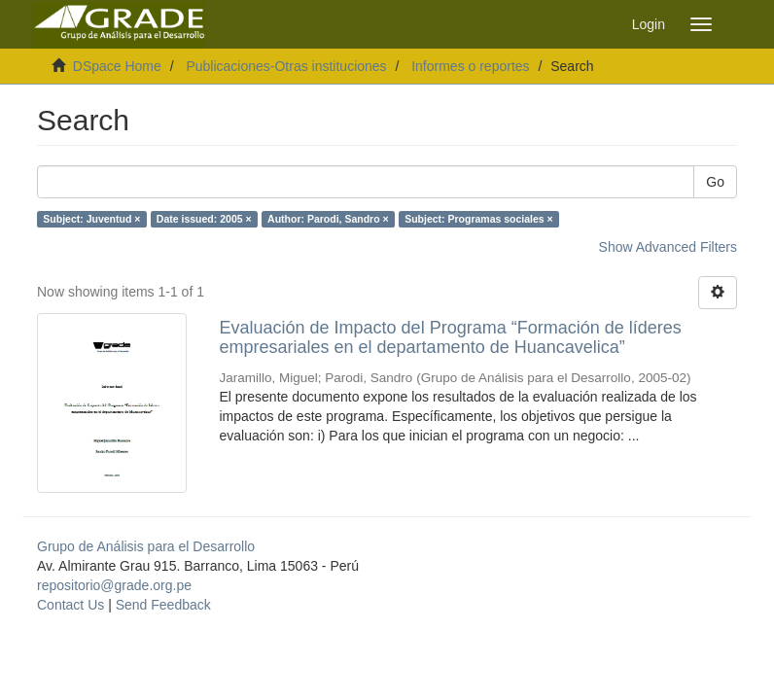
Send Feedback (163, 605)
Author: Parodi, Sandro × (328, 219)
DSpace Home (117, 66)
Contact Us (70, 605)
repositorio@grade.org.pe (114, 585)
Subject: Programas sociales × (479, 219)
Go (715, 182)
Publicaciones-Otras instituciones (286, 66)
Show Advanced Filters (668, 247)
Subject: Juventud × (91, 219)
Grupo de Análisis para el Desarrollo (146, 546)
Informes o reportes (470, 66)
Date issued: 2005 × (204, 219)
